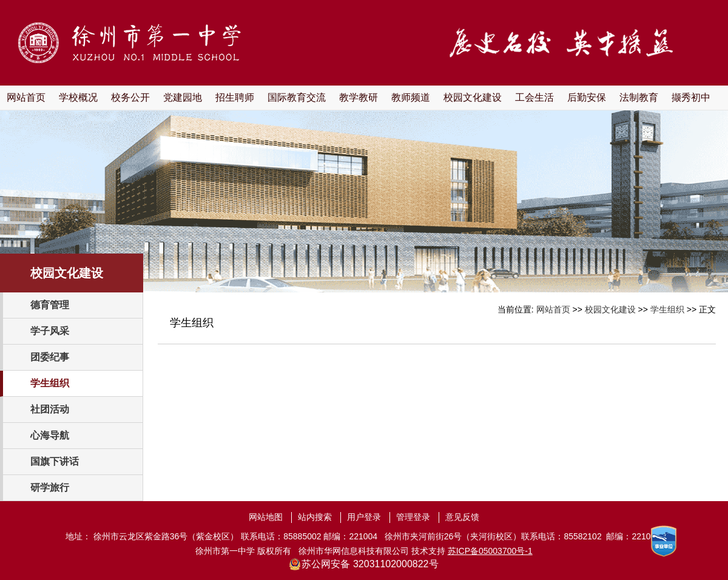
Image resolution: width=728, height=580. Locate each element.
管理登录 (413, 517)
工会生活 (534, 97)
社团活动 (50, 409)
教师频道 (411, 97)
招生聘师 (235, 97)
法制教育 (639, 97)
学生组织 (50, 383)
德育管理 (50, 305)
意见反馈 (462, 517)
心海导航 (50, 435)
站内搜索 (315, 517)
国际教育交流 (297, 97)
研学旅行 (50, 487)
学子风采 (50, 331)
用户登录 (364, 517)
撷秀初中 (691, 97)
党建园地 (183, 97)
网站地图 (266, 517)
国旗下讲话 (55, 461)
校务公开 (130, 97)
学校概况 (78, 97)
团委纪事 (50, 357)
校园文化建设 (473, 97)
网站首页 (26, 97)
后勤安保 (587, 97)
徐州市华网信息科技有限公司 (354, 551)
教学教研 (359, 97)
